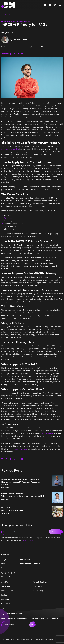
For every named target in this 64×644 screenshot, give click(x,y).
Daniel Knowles (20, 40)
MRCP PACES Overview (12, 510)
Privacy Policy (27, 540)
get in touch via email (18, 449)
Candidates (6, 604)
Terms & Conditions (40, 582)
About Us (5, 582)
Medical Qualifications (8, 21)
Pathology (8, 218)
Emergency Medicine (24, 21)
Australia (4, 477)
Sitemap (50, 639)
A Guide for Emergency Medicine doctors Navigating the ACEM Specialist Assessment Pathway (22, 482)
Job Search (5, 595)
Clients (4, 608)
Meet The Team (7, 591)
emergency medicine (10, 149)
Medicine (20, 508)
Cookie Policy (38, 591)
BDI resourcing (48, 433)
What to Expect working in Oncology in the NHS (23, 496)
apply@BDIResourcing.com (30, 563)
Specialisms (6, 586)
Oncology (4, 493)
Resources (5, 599)
